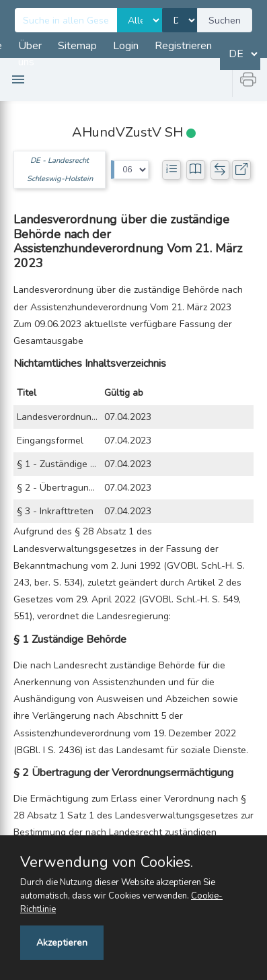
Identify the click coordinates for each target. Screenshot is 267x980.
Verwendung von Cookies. (107, 862)
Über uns (30, 54)
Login (126, 46)
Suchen (225, 21)
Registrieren (183, 46)
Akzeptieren (62, 943)
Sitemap (77, 46)
